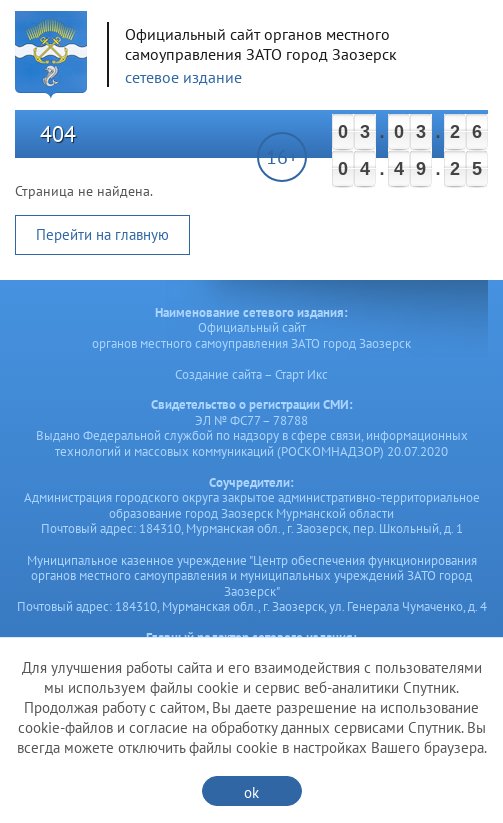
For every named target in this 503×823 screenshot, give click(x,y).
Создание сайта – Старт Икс (251, 374)
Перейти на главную (102, 234)
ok (251, 792)
